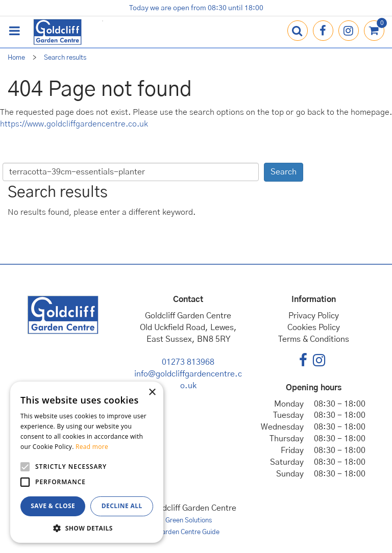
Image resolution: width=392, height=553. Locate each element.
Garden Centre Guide (188, 532)
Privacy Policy (314, 316)
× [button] (152, 393)
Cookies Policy (314, 328)
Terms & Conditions (314, 339)
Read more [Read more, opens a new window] (92, 447)
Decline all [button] (122, 506)
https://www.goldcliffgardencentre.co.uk (74, 124)
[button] (87, 528)
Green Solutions (189, 521)
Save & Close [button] (53, 506)
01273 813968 (188, 362)
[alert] (87, 462)
